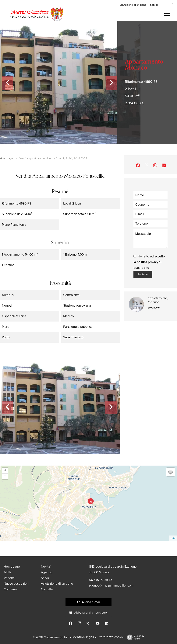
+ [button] (5, 471)
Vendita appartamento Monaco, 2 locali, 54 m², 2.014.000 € (53, 158)
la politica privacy (146, 262)
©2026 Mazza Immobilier (51, 637)
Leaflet (173, 538)
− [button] (5, 476)
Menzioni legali (83, 637)
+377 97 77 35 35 (101, 580)
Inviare (143, 274)
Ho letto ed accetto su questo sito (149, 262)
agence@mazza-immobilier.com (111, 585)
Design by (135, 637)
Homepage (6, 158)
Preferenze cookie (111, 637)
